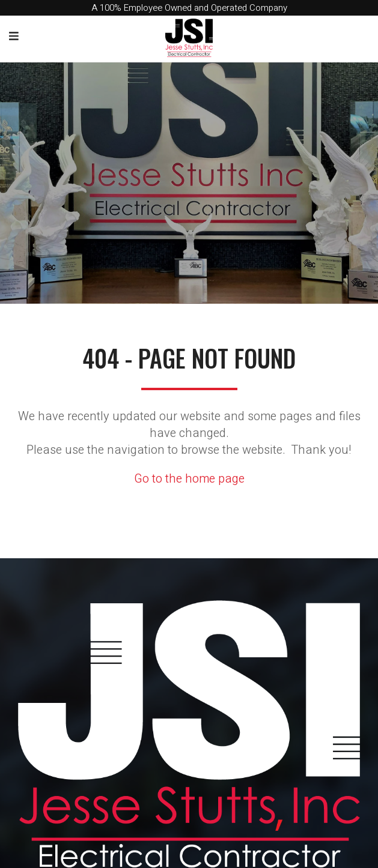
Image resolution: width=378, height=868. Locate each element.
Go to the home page (189, 479)
